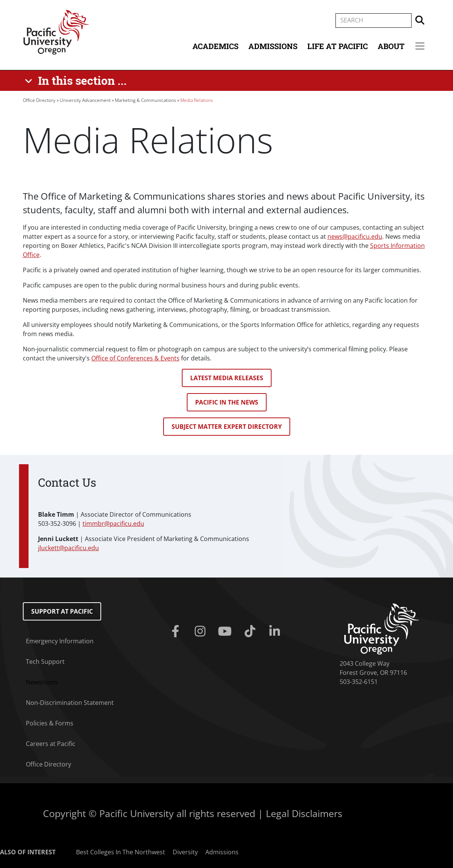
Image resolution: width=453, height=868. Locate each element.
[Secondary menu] (420, 46)
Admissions (273, 46)
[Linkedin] (276, 632)
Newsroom (42, 682)
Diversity (185, 852)
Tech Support (45, 662)
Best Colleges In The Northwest (121, 852)
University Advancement (85, 100)
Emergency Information (60, 641)
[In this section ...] (77, 81)
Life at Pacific (338, 46)
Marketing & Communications (145, 100)
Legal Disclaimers (304, 813)
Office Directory (39, 100)
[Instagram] (202, 632)
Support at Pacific (62, 611)
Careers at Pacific (51, 744)
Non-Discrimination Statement (70, 703)
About (391, 46)
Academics (215, 46)
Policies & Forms (50, 723)
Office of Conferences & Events (135, 358)
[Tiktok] (251, 632)
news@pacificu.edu (355, 236)
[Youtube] (226, 632)
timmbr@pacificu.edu (113, 524)
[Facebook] (177, 632)
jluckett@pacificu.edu (68, 548)
